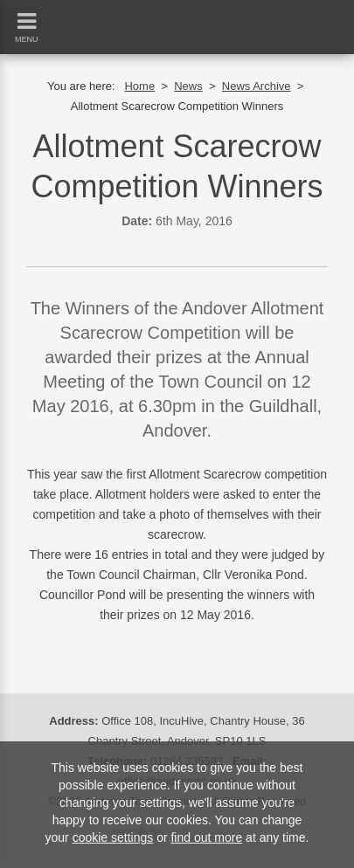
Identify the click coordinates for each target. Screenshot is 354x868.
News (188, 86)
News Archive (257, 86)
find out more (206, 837)
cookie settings (113, 837)
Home (139, 86)
